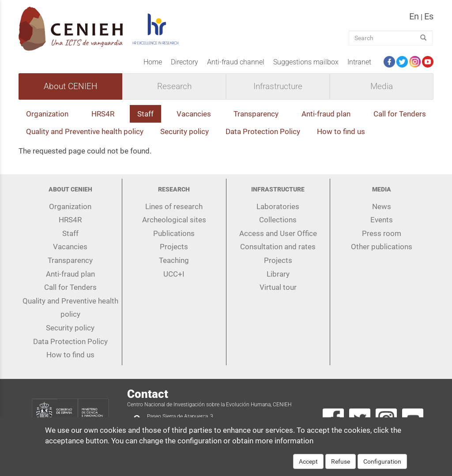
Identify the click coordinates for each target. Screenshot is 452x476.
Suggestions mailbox (306, 62)
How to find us (341, 131)
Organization (47, 114)
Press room (382, 233)
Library (278, 274)
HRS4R (103, 114)
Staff (145, 114)
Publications (174, 233)
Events (382, 220)
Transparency (256, 114)
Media (382, 86)
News (382, 206)
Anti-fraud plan (326, 114)
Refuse (341, 467)
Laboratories (278, 206)
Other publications (382, 247)
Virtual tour (278, 287)
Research (174, 86)
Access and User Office (278, 233)
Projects (174, 247)
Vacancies (194, 114)
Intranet (359, 62)
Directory (185, 62)
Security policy (185, 131)
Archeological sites (174, 220)
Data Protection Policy (263, 131)
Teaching (174, 260)
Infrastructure (278, 86)
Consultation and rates (278, 247)
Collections (278, 220)
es (429, 16)
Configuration (382, 467)
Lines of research (174, 206)
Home (153, 62)
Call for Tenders (400, 114)
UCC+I (174, 274)
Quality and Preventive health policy (85, 131)
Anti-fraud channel (236, 62)
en (414, 16)
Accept (308, 467)
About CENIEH (70, 86)
